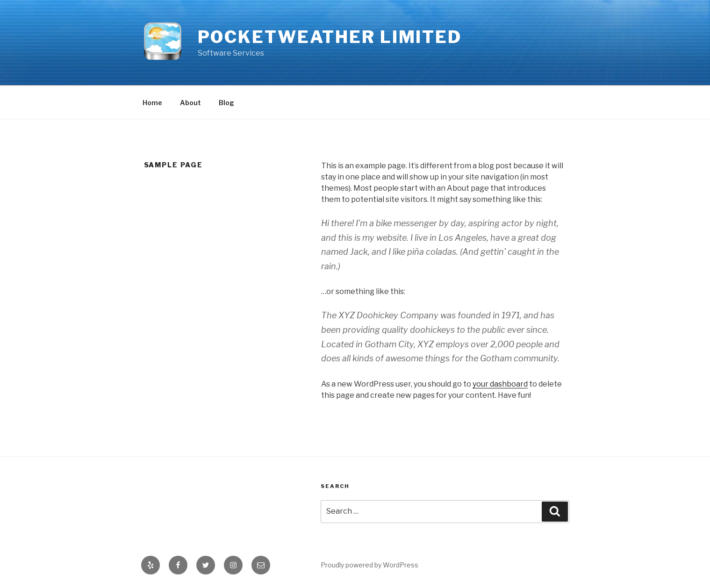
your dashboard (500, 384)
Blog (226, 103)
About (190, 103)
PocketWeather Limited (330, 37)
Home (152, 103)
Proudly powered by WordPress (369, 565)
